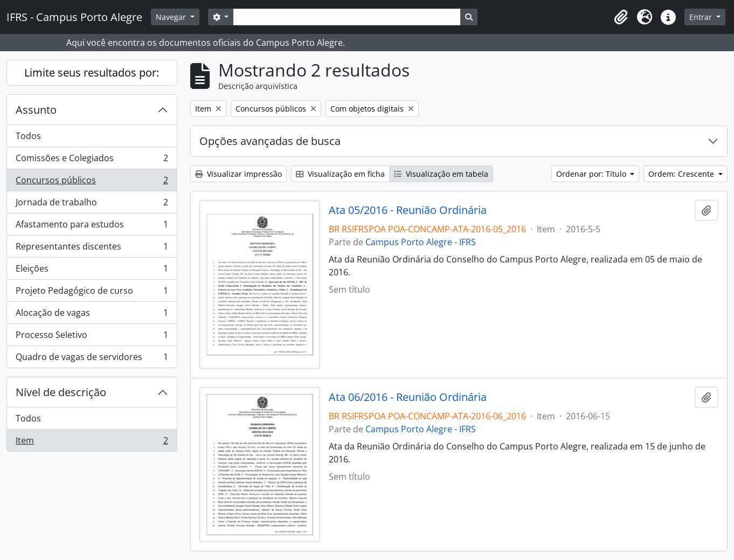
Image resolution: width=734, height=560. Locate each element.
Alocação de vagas (92, 315)
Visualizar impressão (238, 174)
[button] (621, 17)
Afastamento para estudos (92, 227)
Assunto (36, 110)
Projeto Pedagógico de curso (92, 293)
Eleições (92, 271)
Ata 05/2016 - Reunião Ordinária (408, 210)
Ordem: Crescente (682, 174)
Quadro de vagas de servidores (92, 359)
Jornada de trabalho (92, 205)
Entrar (702, 17)
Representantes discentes (92, 249)
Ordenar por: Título (592, 174)
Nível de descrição (61, 392)
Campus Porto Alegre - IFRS (421, 242)
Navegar (172, 17)
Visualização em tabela (441, 174)
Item (92, 443)
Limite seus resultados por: (92, 72)
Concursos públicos (92, 182)
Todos (28, 136)
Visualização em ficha (340, 174)
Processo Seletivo (92, 337)
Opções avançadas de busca (270, 141)
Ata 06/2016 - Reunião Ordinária (408, 397)
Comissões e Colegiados (92, 160)
